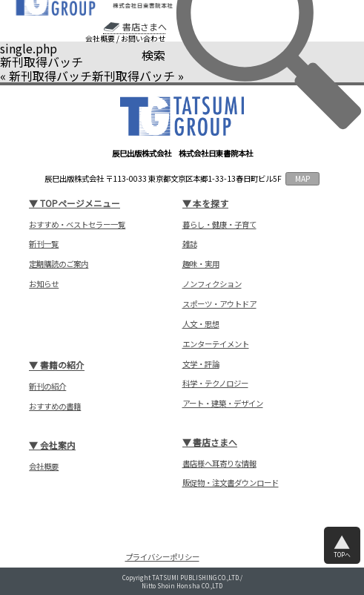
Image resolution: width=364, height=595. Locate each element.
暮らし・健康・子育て (219, 225)
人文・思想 (201, 324)
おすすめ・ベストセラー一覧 (77, 225)
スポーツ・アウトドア (219, 304)
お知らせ (44, 284)
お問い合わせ (143, 39)
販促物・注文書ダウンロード (231, 483)
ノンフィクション (212, 284)
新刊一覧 (44, 244)
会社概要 (100, 39)
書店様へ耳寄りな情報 (219, 464)
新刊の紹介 (47, 387)
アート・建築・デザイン (223, 404)
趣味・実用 (201, 264)
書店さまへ (145, 27)
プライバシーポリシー (162, 557)
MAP (303, 178)
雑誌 (190, 244)
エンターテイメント (216, 344)
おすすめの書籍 (55, 407)
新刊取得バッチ (50, 76)
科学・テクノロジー (215, 384)
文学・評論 (201, 364)
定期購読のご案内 (59, 264)
